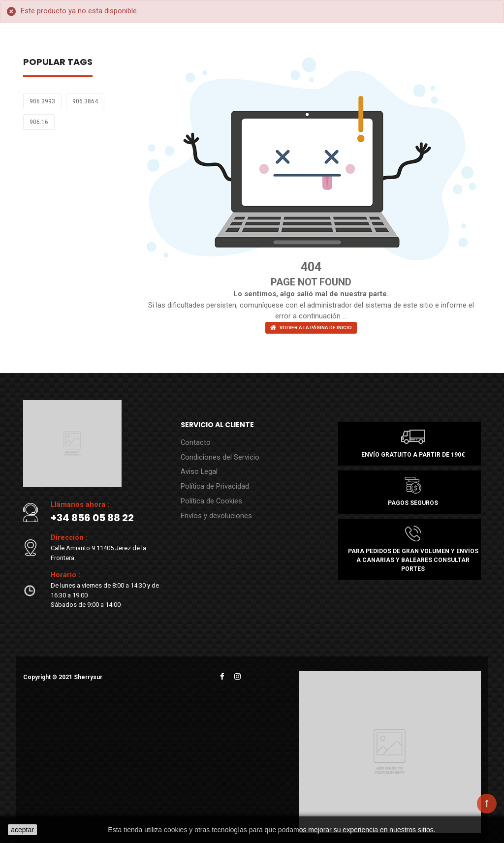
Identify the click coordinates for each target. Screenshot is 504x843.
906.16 (39, 122)
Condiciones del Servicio (216, 454)
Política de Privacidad (211, 481)
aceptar (22, 830)
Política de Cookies (208, 495)
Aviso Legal (197, 468)
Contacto (194, 441)
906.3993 (42, 101)
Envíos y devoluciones (212, 508)
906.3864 (85, 101)
